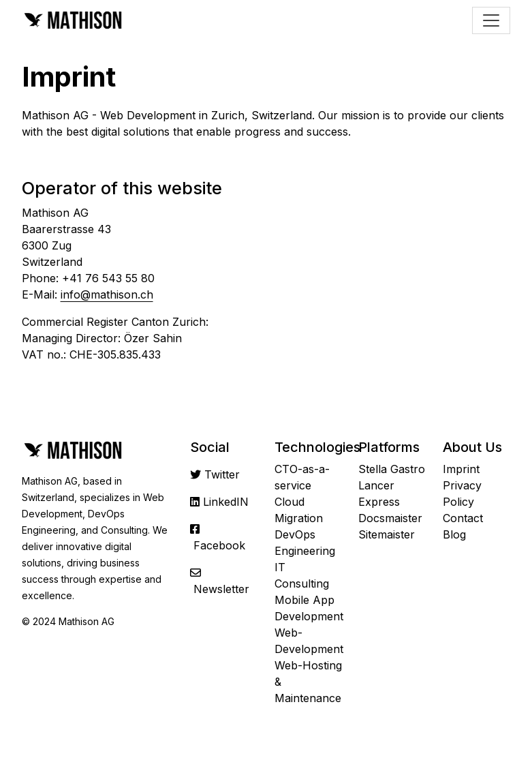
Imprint (461, 469)
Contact (463, 518)
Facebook (219, 545)
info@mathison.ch (107, 294)
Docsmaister (390, 518)
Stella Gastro (392, 469)
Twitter (222, 474)
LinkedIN (226, 502)
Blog (454, 534)
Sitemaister (387, 534)
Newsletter (221, 589)
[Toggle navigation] (491, 20)
